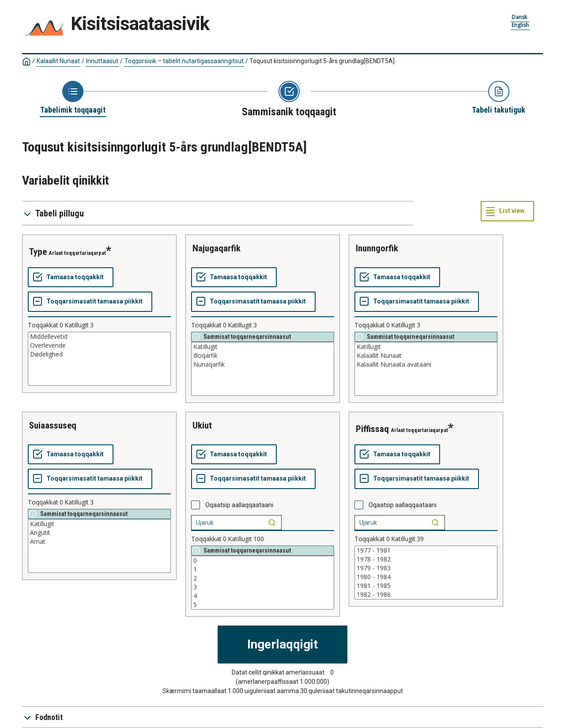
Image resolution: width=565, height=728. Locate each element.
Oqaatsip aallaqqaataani (239, 505)
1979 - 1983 (426, 568)
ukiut (202, 425)
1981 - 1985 (426, 586)
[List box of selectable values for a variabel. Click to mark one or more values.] (99, 359)
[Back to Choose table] (73, 98)
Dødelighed (99, 354)
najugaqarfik (217, 248)
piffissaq (372, 429)
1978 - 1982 (426, 559)
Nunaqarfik (263, 364)
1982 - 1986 (426, 595)
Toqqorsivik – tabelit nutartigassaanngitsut (184, 61)
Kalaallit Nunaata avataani (426, 364)
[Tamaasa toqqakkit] (71, 277)
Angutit (99, 533)
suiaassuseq (53, 425)
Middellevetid (99, 337)
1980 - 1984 (426, 577)
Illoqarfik (263, 356)
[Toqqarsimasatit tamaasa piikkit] (90, 302)
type (38, 252)
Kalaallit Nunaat (58, 61)
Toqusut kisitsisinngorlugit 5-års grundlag (322, 61)
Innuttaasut (102, 61)
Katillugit (263, 347)
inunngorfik (377, 248)
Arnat (99, 542)
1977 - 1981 (426, 550)
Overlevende (99, 345)
